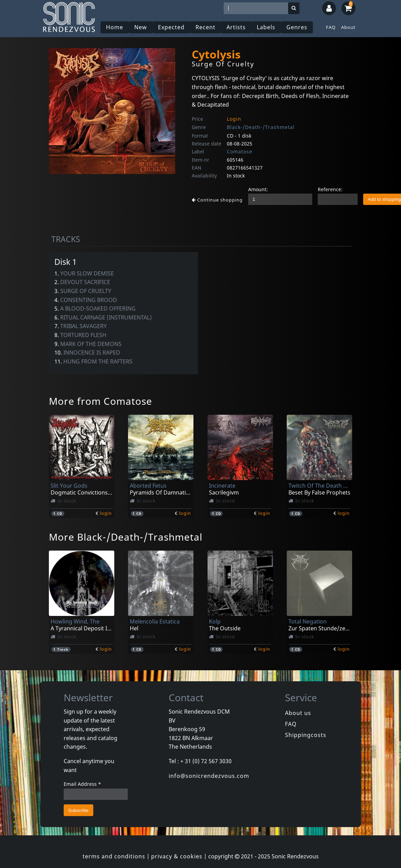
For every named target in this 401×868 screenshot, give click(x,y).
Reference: (330, 189)
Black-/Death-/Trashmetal (261, 127)
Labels (266, 27)
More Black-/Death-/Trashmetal (126, 537)
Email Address (82, 784)
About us (298, 713)
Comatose (240, 151)
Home (115, 27)
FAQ (331, 27)
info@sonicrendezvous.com (209, 776)
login (106, 513)
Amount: (258, 189)
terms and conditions (114, 856)
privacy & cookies (177, 856)
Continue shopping (217, 200)
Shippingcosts (306, 735)
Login (234, 119)
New (141, 27)
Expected (171, 27)
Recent (205, 27)
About (348, 27)
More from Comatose (101, 401)
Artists (236, 27)
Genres (297, 27)
